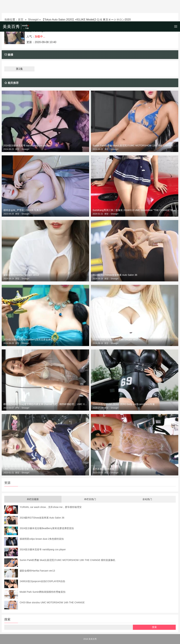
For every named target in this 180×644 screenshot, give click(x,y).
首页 (21, 20)
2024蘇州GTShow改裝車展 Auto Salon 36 (115, 275)
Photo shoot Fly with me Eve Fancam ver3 (115, 340)
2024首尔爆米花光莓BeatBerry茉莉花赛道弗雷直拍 (30, 340)
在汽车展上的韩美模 (103, 469)
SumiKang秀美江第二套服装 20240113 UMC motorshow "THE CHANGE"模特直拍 (135, 210)
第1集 (19, 69)
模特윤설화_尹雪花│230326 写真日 (22, 210)
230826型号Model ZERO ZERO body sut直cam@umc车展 (124, 404)
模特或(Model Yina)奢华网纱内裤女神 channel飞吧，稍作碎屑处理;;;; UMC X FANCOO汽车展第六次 (45, 404)
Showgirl (33, 20)
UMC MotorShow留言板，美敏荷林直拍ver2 (27, 469)
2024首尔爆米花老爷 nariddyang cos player (26, 145)
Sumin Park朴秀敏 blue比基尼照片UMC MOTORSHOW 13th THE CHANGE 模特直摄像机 (135, 145)
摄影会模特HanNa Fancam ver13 (21, 275)
